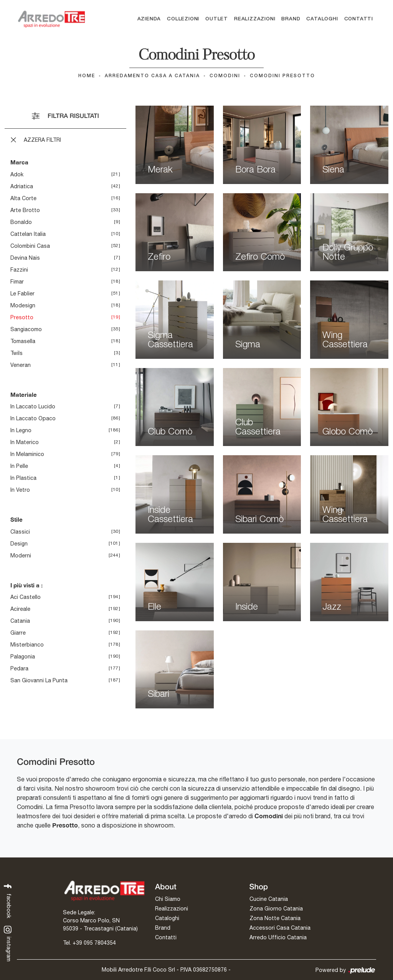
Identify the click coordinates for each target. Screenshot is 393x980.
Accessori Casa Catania (280, 928)
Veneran (21, 365)
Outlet (217, 19)
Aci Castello (26, 597)
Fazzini (19, 270)
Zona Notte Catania (275, 918)
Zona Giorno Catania (276, 909)
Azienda (149, 19)
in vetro (20, 490)
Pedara (19, 669)
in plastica (23, 478)
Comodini (225, 76)
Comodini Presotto (282, 76)
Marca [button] (19, 163)
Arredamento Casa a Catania (152, 76)
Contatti (359, 19)
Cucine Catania (269, 899)
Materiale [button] (24, 395)
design (19, 544)
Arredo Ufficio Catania (278, 937)
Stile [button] (17, 520)
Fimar (17, 282)
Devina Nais (25, 258)
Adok (17, 174)
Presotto (22, 317)
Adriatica (22, 186)
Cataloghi (322, 19)
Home (87, 76)
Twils (17, 353)
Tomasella (23, 341)
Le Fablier (22, 294)
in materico (25, 443)
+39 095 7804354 (94, 943)
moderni (21, 555)
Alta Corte (23, 198)
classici (20, 532)
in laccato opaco (33, 419)
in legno (21, 431)
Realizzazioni (255, 19)
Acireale (20, 609)
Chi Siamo (168, 899)
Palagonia (23, 657)
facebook (8, 900)
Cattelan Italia (28, 234)
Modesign (23, 305)
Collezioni (183, 19)
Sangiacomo (26, 329)
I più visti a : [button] (26, 585)
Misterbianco (27, 645)
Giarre (18, 633)
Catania (20, 621)
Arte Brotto (25, 210)
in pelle (19, 466)
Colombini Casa (30, 246)
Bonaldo (21, 222)
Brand (291, 19)
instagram (8, 944)
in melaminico (27, 454)
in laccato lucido (33, 407)
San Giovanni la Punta (39, 681)
